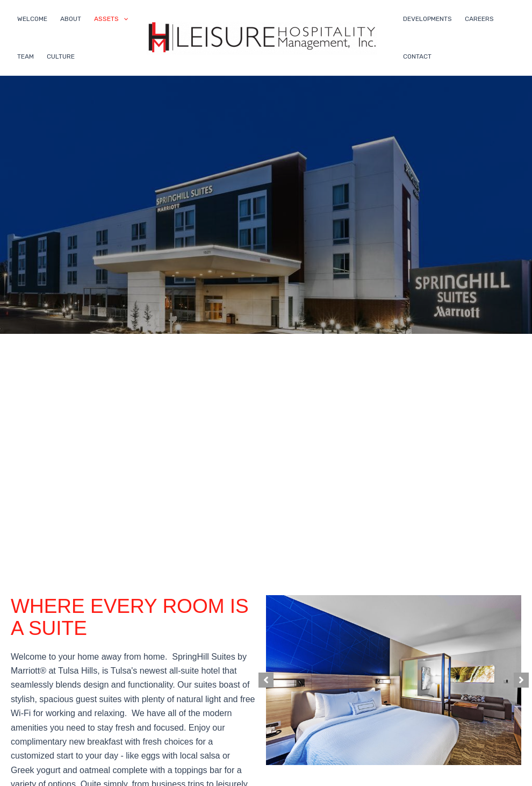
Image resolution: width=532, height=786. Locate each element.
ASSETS (111, 19)
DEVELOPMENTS (427, 19)
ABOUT (71, 19)
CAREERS (479, 19)
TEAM (26, 56)
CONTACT (417, 56)
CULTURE (61, 56)
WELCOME (32, 19)
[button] (266, 680)
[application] (123, 19)
